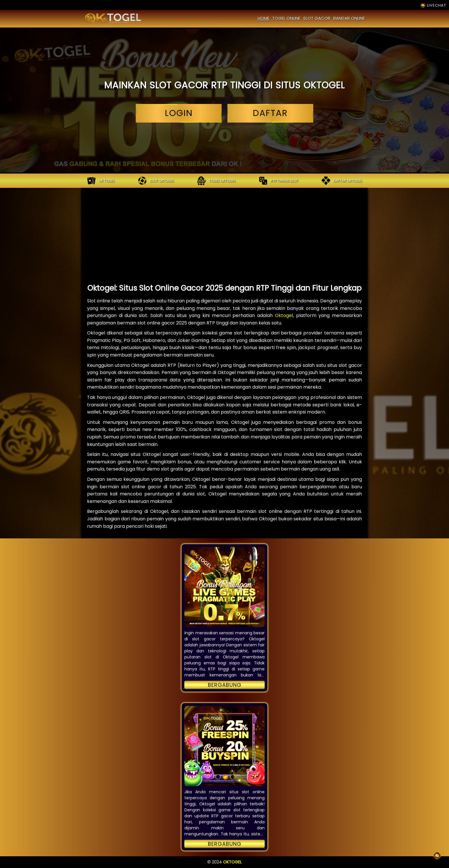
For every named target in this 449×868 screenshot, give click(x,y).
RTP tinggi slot (278, 181)
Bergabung (225, 685)
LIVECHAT (433, 5)
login (179, 113)
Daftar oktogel (342, 181)
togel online (286, 18)
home (264, 18)
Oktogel (284, 315)
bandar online (349, 18)
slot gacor (317, 18)
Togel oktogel (216, 181)
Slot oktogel (156, 181)
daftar (270, 113)
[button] (224, 587)
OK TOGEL (101, 181)
